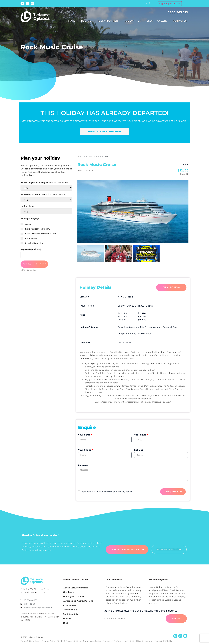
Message (83, 465)
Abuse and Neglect (112, 641)
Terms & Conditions (30, 641)
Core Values (70, 605)
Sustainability (71, 614)
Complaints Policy (92, 641)
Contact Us (180, 21)
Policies (67, 618)
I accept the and (106, 492)
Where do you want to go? (45, 182)
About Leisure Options (76, 588)
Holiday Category (30, 219)
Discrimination (145, 641)
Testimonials (70, 610)
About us (86, 21)
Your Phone (86, 450)
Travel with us (132, 21)
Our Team (69, 592)
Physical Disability (32, 243)
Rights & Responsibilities (69, 641)
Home (72, 21)
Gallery (163, 21)
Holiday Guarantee (73, 597)
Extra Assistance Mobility (35, 229)
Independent (29, 238)
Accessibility (129, 641)
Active (26, 224)
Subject (138, 450)
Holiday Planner (107, 21)
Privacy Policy (125, 492)
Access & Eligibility (163, 641)
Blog (150, 21)
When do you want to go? (43, 194)
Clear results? (28, 270)
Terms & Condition (103, 492)
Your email (141, 435)
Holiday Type (27, 206)
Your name (85, 435)
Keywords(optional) (31, 249)
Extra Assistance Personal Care (38, 234)
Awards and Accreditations (78, 601)
